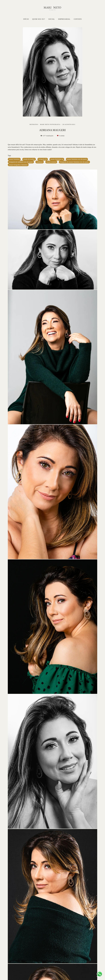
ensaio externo (51, 162)
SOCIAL (52, 19)
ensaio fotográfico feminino (18, 165)
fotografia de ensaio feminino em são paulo (74, 162)
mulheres (40, 162)
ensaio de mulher (29, 159)
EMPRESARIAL (64, 19)
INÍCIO (26, 19)
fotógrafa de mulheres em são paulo (21, 162)
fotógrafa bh (43, 159)
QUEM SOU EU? (39, 19)
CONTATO (78, 19)
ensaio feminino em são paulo (77, 159)
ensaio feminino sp (57, 159)
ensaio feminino (14, 159)
